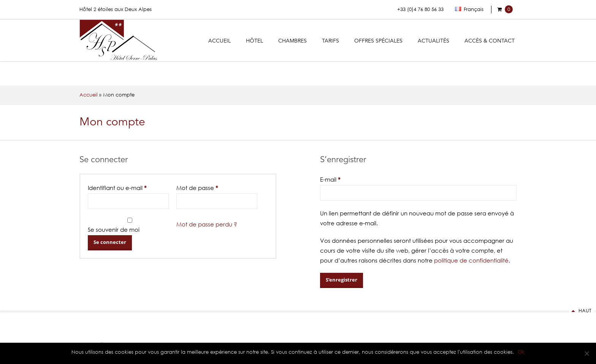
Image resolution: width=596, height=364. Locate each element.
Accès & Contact (490, 41)
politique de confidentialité (471, 260)
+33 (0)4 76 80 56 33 (420, 9)
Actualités (434, 41)
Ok (521, 352)
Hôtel (254, 41)
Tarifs (330, 41)
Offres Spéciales (378, 41)
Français (469, 9)
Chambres (292, 41)
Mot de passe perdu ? (207, 224)
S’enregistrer (342, 280)
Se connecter (110, 242)
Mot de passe (197, 188)
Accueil (220, 41)
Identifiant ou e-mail (117, 188)
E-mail (330, 179)
